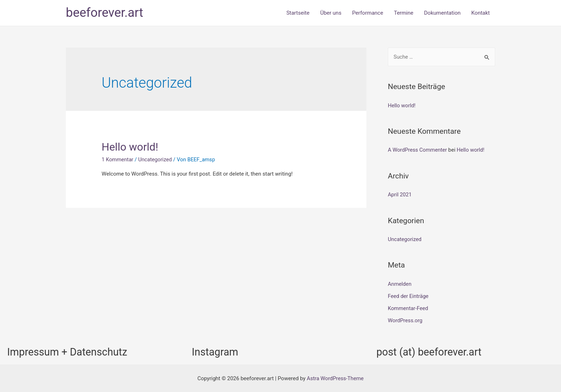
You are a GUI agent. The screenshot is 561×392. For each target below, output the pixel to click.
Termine (404, 13)
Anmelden (400, 284)
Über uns (331, 13)
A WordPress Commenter (418, 150)
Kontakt (480, 13)
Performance (368, 13)
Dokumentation (442, 13)
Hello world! (130, 147)
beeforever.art (104, 13)
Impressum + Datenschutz (70, 351)
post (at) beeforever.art (431, 351)
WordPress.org (406, 320)
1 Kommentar (118, 160)
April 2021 (400, 195)
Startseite (298, 13)
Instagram (216, 351)
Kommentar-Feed (408, 308)
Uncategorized (156, 160)
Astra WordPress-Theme (335, 377)
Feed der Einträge (409, 295)
